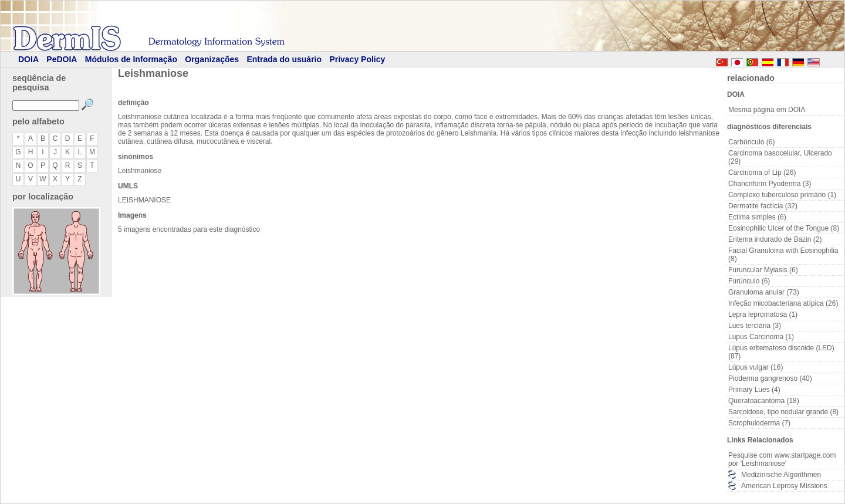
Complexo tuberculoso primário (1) (782, 195)
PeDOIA (62, 59)
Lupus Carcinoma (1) (761, 337)
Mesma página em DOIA (767, 110)
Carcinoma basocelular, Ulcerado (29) (780, 157)
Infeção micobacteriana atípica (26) (783, 303)
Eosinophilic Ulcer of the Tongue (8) (784, 228)
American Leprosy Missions (784, 486)
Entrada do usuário (284, 59)
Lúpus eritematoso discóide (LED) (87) (781, 352)
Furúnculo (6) (749, 281)
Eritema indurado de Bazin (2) (775, 239)
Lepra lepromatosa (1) (763, 314)
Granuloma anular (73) (764, 292)
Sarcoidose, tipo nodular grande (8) (783, 412)
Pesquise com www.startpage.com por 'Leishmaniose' (782, 459)
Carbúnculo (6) (751, 142)
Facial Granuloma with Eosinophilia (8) (783, 255)
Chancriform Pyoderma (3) (770, 184)
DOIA (28, 59)
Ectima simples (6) (757, 217)
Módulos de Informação (131, 59)
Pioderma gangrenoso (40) (770, 378)
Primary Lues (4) (754, 390)
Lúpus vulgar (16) (756, 367)
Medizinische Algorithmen (781, 475)
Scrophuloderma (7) (759, 423)
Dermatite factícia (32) (763, 206)
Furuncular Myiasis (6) (763, 270)
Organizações (212, 59)
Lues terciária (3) (755, 326)
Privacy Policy (357, 59)
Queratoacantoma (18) (764, 401)
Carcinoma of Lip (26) (762, 172)
